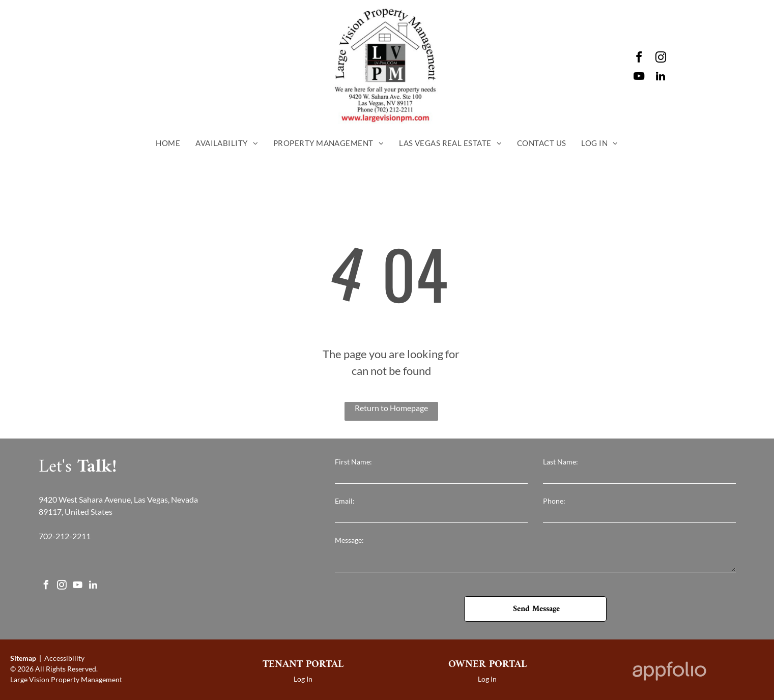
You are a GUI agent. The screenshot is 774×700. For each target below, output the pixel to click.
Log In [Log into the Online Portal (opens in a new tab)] (303, 679)
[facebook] (639, 59)
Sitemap (23, 658)
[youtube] (639, 78)
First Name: (353, 462)
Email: (345, 501)
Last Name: (561, 462)
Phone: (554, 501)
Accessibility (64, 658)
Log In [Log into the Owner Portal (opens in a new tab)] (487, 679)
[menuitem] (168, 143)
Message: (349, 540)
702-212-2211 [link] (65, 536)
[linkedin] (661, 78)
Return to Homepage (391, 408)
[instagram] (661, 59)
